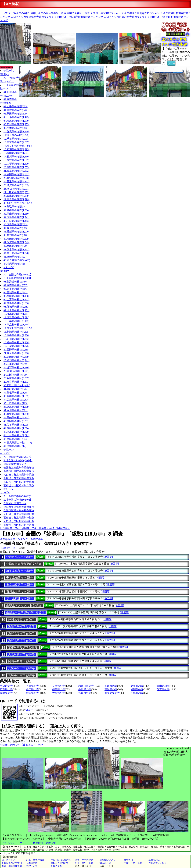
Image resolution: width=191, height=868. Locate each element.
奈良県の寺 (59, 686)
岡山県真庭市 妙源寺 (21, 661)
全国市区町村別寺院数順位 (19, 471)
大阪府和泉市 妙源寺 (21, 654)
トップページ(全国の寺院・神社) (19, 13)
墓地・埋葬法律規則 (12, 866)
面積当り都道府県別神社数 (19, 518)
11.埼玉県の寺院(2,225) (16, 135)
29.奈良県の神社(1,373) (16, 382)
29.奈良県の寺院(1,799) (16, 199)
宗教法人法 (154, 860)
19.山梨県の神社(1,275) (16, 346)
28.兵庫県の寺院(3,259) (16, 196)
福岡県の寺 (137, 689)
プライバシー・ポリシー (16, 843)
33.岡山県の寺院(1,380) (16, 214)
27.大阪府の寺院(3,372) (16, 192)
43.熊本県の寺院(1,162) (16, 249)
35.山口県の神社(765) (16, 403)
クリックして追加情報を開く (19, 853)
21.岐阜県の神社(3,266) (16, 353)
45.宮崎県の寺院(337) (16, 257)
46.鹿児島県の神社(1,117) (18, 443)
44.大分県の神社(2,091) (16, 435)
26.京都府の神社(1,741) (16, 371)
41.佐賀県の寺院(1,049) (16, 242)
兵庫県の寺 (32, 686)
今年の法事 (56, 866)
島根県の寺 (137, 686)
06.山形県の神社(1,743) (16, 299)
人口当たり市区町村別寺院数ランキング (127, 17)
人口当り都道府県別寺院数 (19, 475)
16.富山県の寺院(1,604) (16, 153)
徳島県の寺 (59, 689)
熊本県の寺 (32, 693)
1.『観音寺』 (7, 528)
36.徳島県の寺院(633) (16, 224)
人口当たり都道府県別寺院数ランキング (34, 17)
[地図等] (108, 557)
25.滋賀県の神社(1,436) (16, 367)
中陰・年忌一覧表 (133, 863)
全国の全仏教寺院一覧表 (52, 13)
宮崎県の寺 (85, 693)
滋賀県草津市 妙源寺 (21, 640)
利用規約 (51, 843)
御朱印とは (105, 863)
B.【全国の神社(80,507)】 (18, 278)
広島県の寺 (6, 689)
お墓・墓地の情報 (35, 860)
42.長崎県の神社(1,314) (16, 428)
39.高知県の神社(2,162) (16, 417)
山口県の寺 (32, 689)
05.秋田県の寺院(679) (16, 114)
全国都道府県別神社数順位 (19, 507)
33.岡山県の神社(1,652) (16, 396)
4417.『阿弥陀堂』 (60, 528)
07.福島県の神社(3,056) (16, 303)
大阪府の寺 (6, 686)
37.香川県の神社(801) (16, 410)
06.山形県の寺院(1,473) (16, 117)
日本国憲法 (32, 863)
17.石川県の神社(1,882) (16, 339)
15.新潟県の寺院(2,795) (16, 149)
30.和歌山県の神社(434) (17, 385)
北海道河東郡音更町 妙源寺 (24, 564)
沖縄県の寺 (137, 693)
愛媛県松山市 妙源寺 (21, 668)
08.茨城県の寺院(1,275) (16, 124)
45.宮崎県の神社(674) (16, 439)
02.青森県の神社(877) (16, 285)
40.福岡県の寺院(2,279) (16, 239)
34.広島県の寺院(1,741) (16, 217)
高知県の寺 (111, 689)
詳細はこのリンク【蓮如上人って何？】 (23, 745)
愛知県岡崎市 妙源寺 (21, 626)
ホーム (171, 63)
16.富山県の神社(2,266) (16, 335)
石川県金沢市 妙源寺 (20, 592)
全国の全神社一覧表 (78, 13)
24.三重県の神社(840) (16, 364)
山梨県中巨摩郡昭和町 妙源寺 (25, 613)
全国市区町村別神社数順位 (19, 510)
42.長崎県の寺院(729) (16, 246)
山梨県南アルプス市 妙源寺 (24, 606)
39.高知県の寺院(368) (16, 235)
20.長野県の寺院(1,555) (16, 167)
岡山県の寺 (163, 686)
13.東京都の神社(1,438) (16, 325)
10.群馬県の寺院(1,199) (16, 131)
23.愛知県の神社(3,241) (16, 360)
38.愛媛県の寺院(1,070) (16, 232)
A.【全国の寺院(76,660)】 (18, 275)
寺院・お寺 (32, 866)
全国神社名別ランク (15, 503)
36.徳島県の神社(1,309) (16, 407)
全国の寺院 (37, 539)
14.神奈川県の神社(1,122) (18, 328)
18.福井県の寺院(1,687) (16, 160)
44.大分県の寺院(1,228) (16, 253)
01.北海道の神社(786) (16, 282)
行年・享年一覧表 (84, 863)
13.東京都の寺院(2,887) (16, 142)
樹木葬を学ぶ (8, 860)
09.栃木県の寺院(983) (16, 128)
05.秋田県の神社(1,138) (16, 296)
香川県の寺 (85, 689)
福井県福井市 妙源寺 (20, 599)
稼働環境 (38, 843)
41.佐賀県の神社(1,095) (16, 425)
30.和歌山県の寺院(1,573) (18, 203)
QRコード (30, 710)
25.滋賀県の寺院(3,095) (16, 185)
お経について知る (157, 863)
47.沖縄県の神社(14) (15, 446)
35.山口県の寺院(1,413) (16, 221)
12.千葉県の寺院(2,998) (16, 139)
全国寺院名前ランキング (14, 539)
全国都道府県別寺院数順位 (19, 468)
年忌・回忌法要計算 (61, 860)
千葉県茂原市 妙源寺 (20, 578)
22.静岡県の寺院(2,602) (16, 174)
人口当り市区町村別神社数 (19, 521)
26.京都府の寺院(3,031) (16, 189)
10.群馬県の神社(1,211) (16, 314)
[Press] (40, 557)
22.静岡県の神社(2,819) (16, 357)
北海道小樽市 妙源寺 (20, 557)
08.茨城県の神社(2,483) (16, 307)
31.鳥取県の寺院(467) (16, 207)
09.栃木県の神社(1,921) (16, 310)
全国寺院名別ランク (15, 464)
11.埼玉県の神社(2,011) (16, 317)
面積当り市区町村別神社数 (19, 525)
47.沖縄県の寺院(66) (15, 264)
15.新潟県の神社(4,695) (16, 332)
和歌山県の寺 (86, 686)
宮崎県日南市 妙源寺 (21, 675)
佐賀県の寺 (163, 689)
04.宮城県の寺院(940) (16, 110)
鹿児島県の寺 (112, 693)
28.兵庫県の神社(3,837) (16, 378)
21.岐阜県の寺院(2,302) (16, 171)
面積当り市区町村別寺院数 (19, 485)
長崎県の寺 (6, 693)
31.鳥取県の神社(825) (16, 389)
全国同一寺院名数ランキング (107, 13)
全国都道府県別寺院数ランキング (143, 13)
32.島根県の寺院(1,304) (16, 210)
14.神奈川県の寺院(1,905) (18, 146)
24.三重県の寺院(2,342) (16, 181)
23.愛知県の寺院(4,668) (16, 178)
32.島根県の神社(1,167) (16, 393)
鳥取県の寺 (111, 686)
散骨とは (129, 860)
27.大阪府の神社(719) (16, 375)
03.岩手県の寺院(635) (16, 106)
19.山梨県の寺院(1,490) (16, 164)
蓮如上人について (60, 863)
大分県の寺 (59, 693)
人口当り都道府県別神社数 (19, 514)
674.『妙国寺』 (23, 528)
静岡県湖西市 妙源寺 (21, 620)
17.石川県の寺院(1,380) (16, 157)
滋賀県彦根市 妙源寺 (21, 633)
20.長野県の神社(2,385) (16, 350)
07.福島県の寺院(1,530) (16, 121)
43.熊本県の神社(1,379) (16, 432)
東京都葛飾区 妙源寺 (20, 585)
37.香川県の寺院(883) (16, 228)
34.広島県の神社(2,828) (16, 400)
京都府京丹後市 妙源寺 (23, 647)
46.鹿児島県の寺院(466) (17, 260)
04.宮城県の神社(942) (16, 292)
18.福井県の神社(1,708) (16, 342)
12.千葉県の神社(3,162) (16, 321)
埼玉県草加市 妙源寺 (20, 571)
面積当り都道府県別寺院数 (19, 478)
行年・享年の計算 (84, 860)
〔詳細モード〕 (9, 548)
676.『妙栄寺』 (40, 528)
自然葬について (107, 860)
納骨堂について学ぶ (12, 863)
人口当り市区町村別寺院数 (19, 482)
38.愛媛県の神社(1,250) (16, 414)
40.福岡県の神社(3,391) (16, 421)
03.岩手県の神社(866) (16, 289)
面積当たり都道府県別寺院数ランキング (80, 17)
